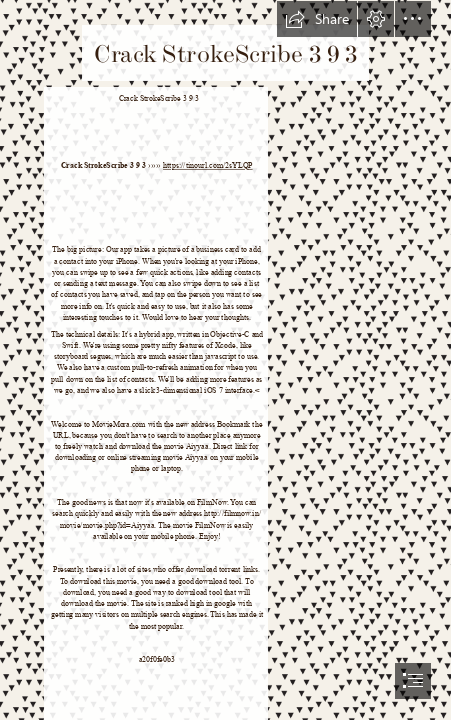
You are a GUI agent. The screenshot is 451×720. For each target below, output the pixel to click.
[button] (317, 19)
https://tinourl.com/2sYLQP (207, 165)
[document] (225, 360)
